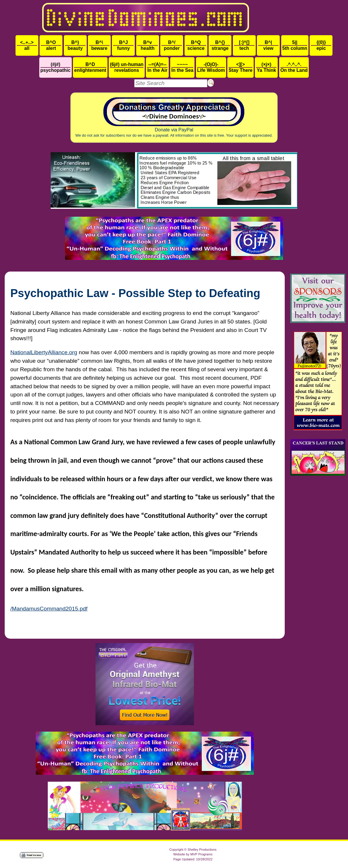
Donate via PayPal (174, 117)
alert (51, 45)
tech (244, 45)
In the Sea (182, 67)
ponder (172, 45)
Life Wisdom (211, 67)
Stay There (240, 67)
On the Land (294, 67)
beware (99, 45)
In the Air (157, 67)
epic (321, 45)
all (27, 45)
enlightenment (90, 67)
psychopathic (56, 67)
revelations (127, 67)
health (148, 45)
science (196, 45)
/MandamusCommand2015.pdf (49, 609)
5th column (295, 45)
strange (220, 45)
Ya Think (266, 67)
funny (123, 45)
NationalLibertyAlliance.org (44, 352)
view (268, 45)
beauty (75, 45)
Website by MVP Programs (193, 854)
